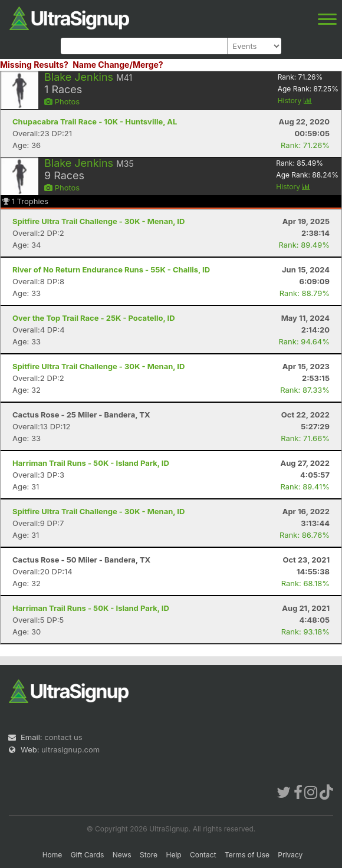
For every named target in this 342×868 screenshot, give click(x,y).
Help (173, 855)
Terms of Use (247, 855)
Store (149, 855)
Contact (203, 855)
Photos (62, 101)
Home (52, 855)
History (295, 101)
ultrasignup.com (70, 749)
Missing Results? (34, 65)
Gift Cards (88, 855)
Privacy (290, 855)
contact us (63, 737)
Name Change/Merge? (118, 65)
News (122, 855)
